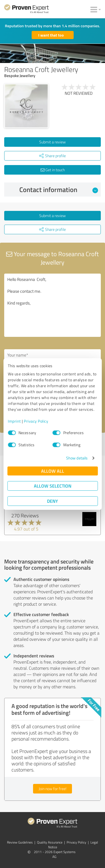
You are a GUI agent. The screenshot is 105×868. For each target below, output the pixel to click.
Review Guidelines (20, 842)
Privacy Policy (36, 421)
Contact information (59, 190)
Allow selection (53, 486)
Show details (77, 458)
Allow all (53, 471)
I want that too (51, 35)
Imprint (14, 421)
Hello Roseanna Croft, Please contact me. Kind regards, (53, 305)
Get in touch (53, 170)
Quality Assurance (50, 842)
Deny (53, 501)
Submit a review (53, 142)
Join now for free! (53, 789)
